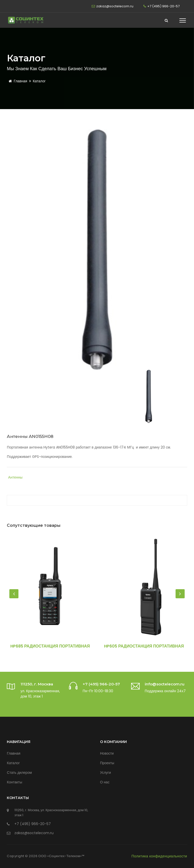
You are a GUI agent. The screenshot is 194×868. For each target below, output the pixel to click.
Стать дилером (19, 773)
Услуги (105, 773)
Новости (107, 753)
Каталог (39, 81)
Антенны (15, 477)
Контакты (14, 782)
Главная (17, 81)
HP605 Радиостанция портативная (144, 646)
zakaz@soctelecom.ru (115, 6)
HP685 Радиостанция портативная (50, 646)
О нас (105, 782)
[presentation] (14, 594)
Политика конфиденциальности (159, 856)
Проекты (107, 763)
